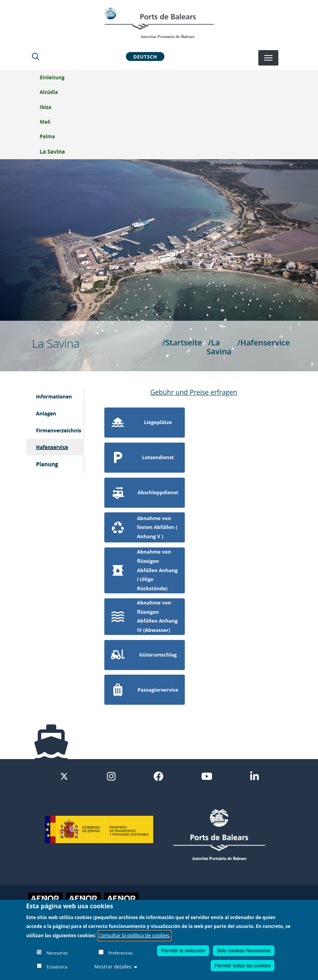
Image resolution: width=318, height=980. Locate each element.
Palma (47, 136)
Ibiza (45, 107)
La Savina (52, 151)
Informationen (54, 396)
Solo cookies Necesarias (244, 951)
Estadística (57, 967)
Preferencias (121, 953)
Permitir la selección (183, 951)
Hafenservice (52, 447)
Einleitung (52, 77)
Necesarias (57, 953)
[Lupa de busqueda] (36, 56)
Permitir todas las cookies (243, 966)
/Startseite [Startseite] (182, 342)
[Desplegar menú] (268, 58)
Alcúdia (49, 92)
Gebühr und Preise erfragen (194, 392)
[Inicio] (159, 23)
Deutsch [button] (145, 56)
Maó (45, 121)
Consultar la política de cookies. (135, 935)
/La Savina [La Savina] (219, 347)
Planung (47, 464)
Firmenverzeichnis (59, 430)
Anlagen (46, 413)
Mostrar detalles (116, 967)
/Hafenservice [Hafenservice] (264, 342)
